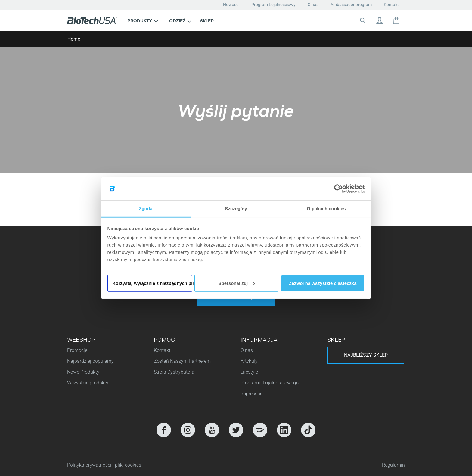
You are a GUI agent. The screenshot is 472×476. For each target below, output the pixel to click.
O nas (313, 5)
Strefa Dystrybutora (174, 372)
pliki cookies (128, 465)
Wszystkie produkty (88, 383)
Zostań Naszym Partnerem (182, 361)
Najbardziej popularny (90, 361)
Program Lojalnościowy (273, 5)
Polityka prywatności (90, 465)
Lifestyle (249, 372)
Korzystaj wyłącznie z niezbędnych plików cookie (152, 283)
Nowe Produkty (83, 372)
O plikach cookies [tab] (326, 208)
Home (74, 39)
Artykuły (249, 361)
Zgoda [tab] (146, 208)
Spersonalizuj (237, 283)
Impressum (252, 394)
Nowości (231, 5)
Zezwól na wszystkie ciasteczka (323, 283)
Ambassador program (351, 5)
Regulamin (393, 465)
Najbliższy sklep (366, 355)
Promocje (77, 350)
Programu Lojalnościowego (270, 383)
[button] (143, 20)
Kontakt (391, 5)
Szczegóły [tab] (236, 208)
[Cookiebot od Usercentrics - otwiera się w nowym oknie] (338, 189)
